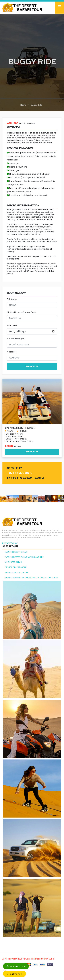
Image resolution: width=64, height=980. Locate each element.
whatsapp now (16, 966)
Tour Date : (12, 325)
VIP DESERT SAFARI (13, 562)
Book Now (32, 452)
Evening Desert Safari (20, 428)
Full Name (12, 299)
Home (23, 105)
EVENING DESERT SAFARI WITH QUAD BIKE (24, 557)
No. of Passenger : (16, 339)
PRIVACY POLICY (10, 543)
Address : (12, 352)
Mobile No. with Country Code (22, 312)
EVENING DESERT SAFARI (16, 552)
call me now (15, 974)
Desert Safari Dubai (45, 959)
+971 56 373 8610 (20, 473)
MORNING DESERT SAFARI (17, 572)
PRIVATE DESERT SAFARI (16, 567)
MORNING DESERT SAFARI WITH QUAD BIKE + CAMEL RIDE (31, 577)
